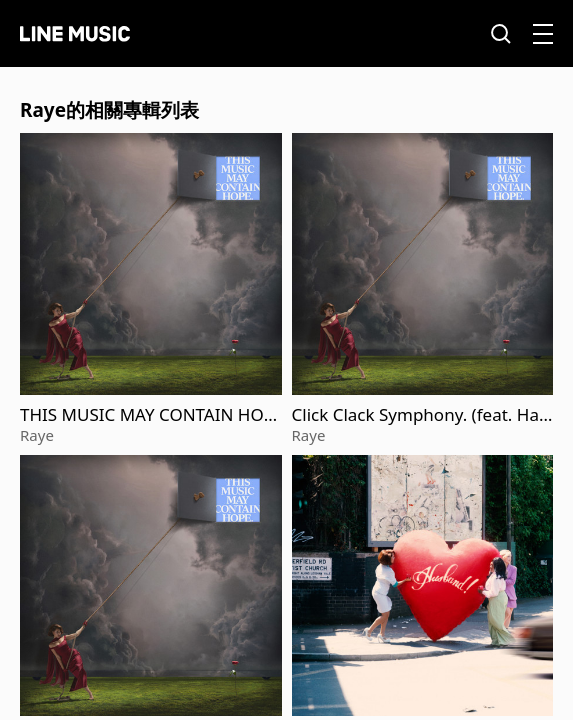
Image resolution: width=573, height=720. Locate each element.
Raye (37, 435)
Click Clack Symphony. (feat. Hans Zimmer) (421, 415)
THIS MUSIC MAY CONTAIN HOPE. (147, 415)
